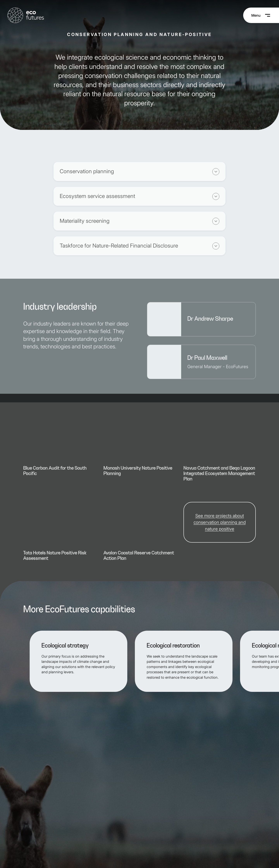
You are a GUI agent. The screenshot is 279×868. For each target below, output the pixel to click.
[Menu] (261, 15)
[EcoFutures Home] (26, 15)
